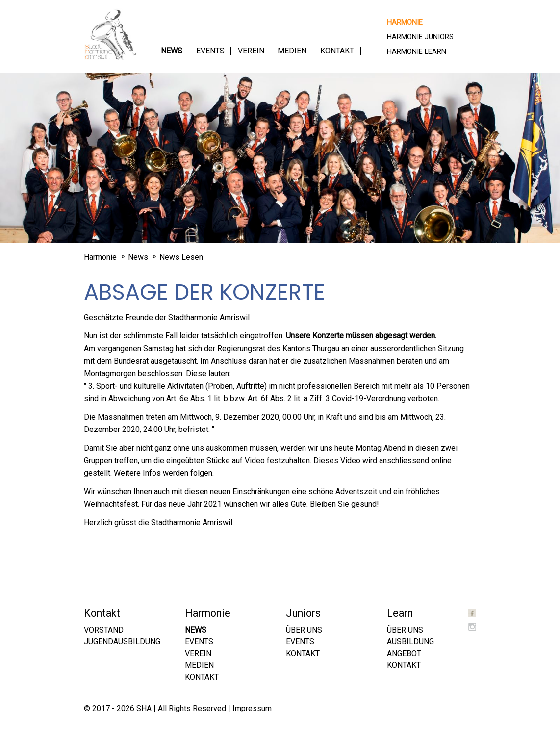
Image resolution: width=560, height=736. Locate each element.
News (172, 51)
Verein (251, 51)
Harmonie (405, 22)
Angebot (404, 653)
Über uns (304, 630)
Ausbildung (410, 642)
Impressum (252, 708)
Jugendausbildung (122, 642)
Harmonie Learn (417, 52)
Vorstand (104, 630)
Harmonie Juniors (420, 37)
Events (210, 51)
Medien (292, 51)
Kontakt (337, 51)
